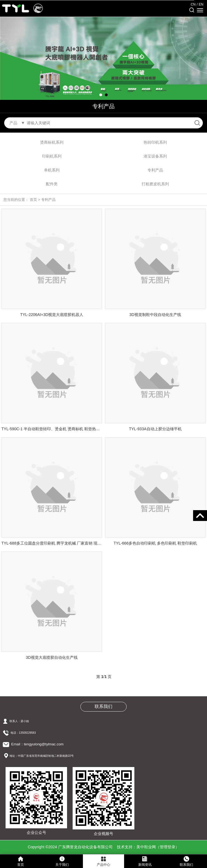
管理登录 (167, 847)
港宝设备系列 (155, 156)
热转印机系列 (155, 142)
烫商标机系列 (52, 142)
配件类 (52, 184)
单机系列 (52, 170)
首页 (33, 200)
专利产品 (155, 170)
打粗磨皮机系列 (155, 184)
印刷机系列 (52, 156)
